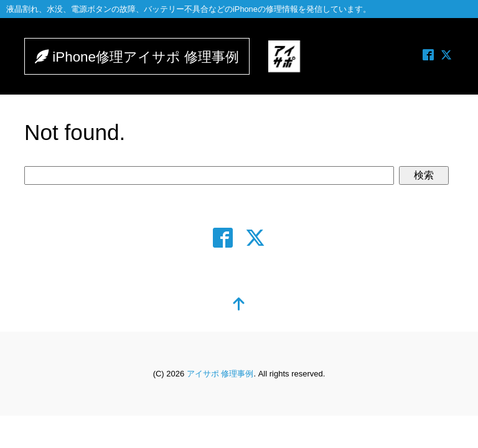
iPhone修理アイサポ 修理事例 (153, 58)
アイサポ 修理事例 (220, 375)
